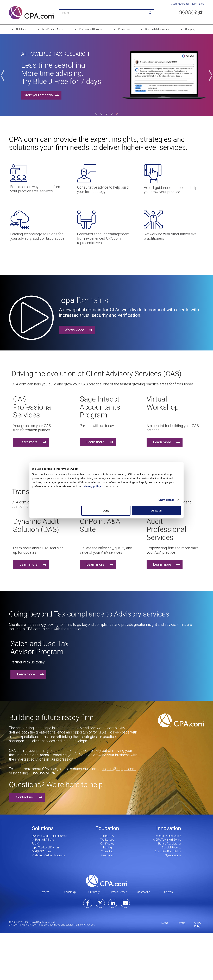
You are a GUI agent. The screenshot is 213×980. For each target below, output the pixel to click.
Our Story (94, 892)
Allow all (156, 511)
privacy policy (92, 486)
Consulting (107, 851)
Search (168, 892)
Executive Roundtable (168, 851)
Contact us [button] (24, 797)
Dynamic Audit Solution (46, 836)
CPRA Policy (198, 924)
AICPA (194, 4)
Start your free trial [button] (39, 95)
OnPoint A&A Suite (43, 840)
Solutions (21, 29)
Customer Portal (180, 4)
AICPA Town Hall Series (167, 840)
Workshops (107, 840)
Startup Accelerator (169, 844)
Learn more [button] (29, 442)
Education (107, 828)
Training (107, 848)
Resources (124, 29)
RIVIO (36, 844)
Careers (44, 892)
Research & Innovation (157, 29)
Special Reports (171, 848)
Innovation (169, 828)
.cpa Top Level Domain (46, 848)
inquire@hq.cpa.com (119, 769)
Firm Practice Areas (53, 29)
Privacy (181, 923)
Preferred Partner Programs (49, 855)
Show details (167, 500)
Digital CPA (107, 836)
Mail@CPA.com (41, 851)
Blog (202, 4)
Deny (106, 511)
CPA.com (106, 881)
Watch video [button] (74, 330)
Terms (164, 923)
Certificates (107, 844)
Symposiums (173, 855)
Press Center (119, 892)
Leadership (69, 892)
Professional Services (91, 29)
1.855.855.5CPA (42, 773)
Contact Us (144, 892)
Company (190, 29)
